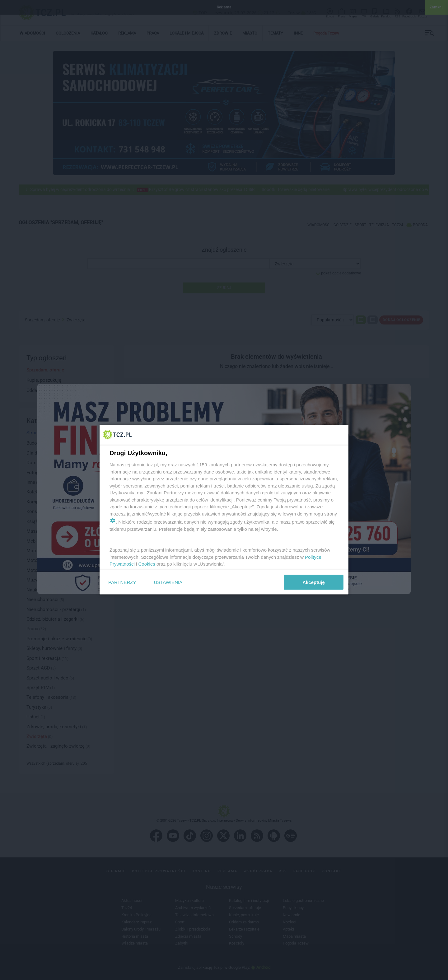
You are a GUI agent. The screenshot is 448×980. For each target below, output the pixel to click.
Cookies (147, 564)
